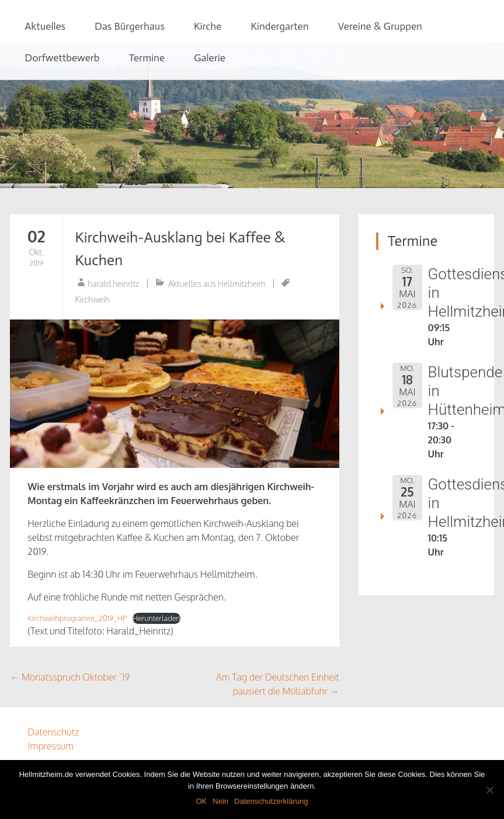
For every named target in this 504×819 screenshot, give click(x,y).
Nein (220, 801)
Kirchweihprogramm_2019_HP (77, 618)
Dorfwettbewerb (62, 58)
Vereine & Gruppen (380, 26)
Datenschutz (53, 732)
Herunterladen (157, 618)
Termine (147, 58)
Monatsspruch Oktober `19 (70, 677)
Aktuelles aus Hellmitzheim (217, 284)
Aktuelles (45, 26)
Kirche (208, 26)
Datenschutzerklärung (271, 801)
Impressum (51, 746)
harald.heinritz (113, 284)
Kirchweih (92, 299)
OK (201, 801)
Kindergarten (279, 26)
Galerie (210, 58)
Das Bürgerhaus (130, 26)
